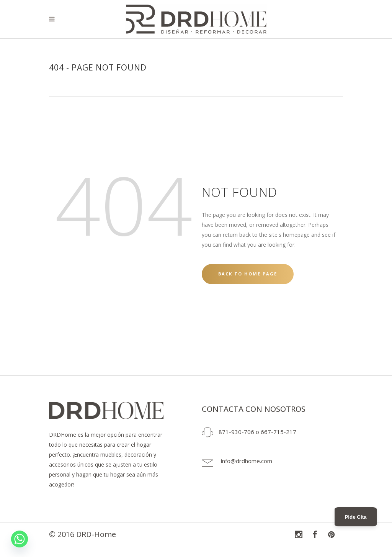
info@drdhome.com (247, 461)
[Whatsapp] (20, 539)
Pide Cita (355, 517)
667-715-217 (278, 432)
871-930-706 (236, 432)
